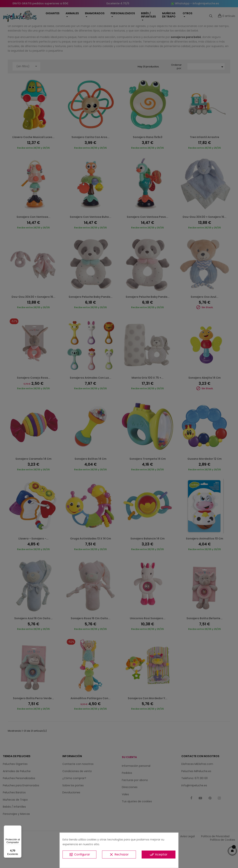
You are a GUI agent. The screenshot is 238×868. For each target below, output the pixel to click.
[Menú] (19, 828)
